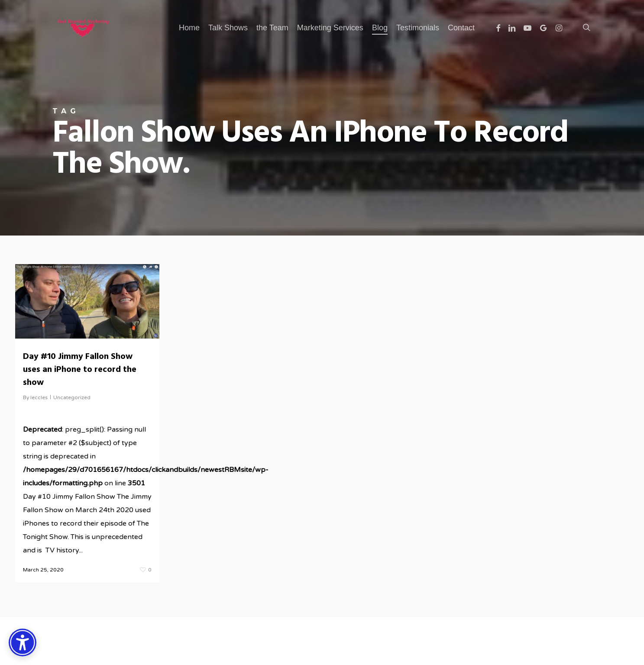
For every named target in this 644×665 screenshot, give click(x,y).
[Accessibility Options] (23, 642)
